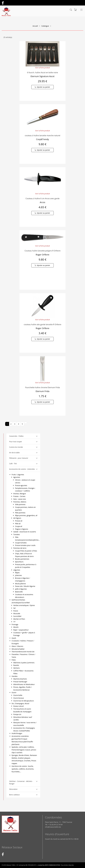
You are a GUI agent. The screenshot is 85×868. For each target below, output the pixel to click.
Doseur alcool (18, 706)
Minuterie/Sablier (18, 649)
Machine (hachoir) (20, 679)
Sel (14, 608)
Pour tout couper (16, 442)
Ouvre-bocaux (19, 698)
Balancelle (19, 592)
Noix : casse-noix (20, 499)
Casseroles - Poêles (16, 436)
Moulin (16, 627)
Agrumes (17, 477)
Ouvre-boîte (18, 695)
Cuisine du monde (16, 447)
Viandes (15, 676)
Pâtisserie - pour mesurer (19, 458)
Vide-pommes (20, 504)
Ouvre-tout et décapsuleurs (24, 701)
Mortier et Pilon (19, 619)
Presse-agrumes (21, 485)
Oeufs (14, 638)
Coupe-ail (19, 526)
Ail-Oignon (17, 518)
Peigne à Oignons (22, 529)
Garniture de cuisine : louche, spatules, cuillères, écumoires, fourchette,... (23, 769)
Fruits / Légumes (18, 475)
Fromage (15, 624)
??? (14, 622)
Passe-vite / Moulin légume (25, 586)
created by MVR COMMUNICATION (49, 865)
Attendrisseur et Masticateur (24, 684)
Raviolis (16, 665)
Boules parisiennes (22, 559)
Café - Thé (13, 464)
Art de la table (14, 453)
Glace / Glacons (17, 646)
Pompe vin (17, 714)
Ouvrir (14, 692)
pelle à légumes (21, 589)
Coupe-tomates (21, 543)
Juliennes (18, 575)
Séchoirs (16, 668)
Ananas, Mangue (20, 494)
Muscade (17, 613)
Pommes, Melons (20, 502)
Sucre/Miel (17, 616)
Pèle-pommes (20, 513)
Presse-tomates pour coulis (25, 545)
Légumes (17, 570)
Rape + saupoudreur (21, 630)
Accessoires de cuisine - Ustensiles (22, 469)
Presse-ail (19, 521)
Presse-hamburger (20, 682)
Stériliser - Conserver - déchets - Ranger (21, 782)
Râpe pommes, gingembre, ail (26, 515)
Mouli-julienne (20, 584)
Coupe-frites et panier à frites (26, 551)
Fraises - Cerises (19, 496)
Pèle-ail (18, 524)
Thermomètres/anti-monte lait (23, 652)
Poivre (16, 611)
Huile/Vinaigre (17, 733)
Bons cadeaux (14, 795)
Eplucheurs (19, 562)
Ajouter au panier (44, 87)
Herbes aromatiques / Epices (24, 605)
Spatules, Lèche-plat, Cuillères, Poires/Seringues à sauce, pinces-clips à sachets (24, 750)
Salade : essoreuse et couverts (25, 532)
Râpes (17, 573)
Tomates (17, 534)
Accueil (35, 26)
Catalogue (45, 26)
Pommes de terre (20, 548)
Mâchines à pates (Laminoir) (24, 663)
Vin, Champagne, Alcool (20, 703)
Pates (14, 660)
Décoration (13, 789)
